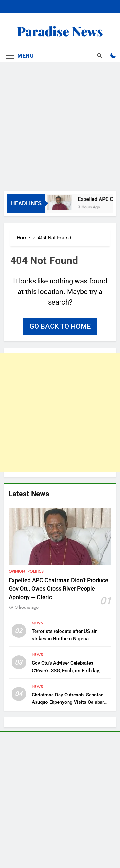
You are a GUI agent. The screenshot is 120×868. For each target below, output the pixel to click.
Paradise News (60, 31)
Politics (36, 571)
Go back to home (60, 326)
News (37, 623)
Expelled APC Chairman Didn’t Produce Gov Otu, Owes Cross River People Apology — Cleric (58, 589)
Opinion (17, 571)
